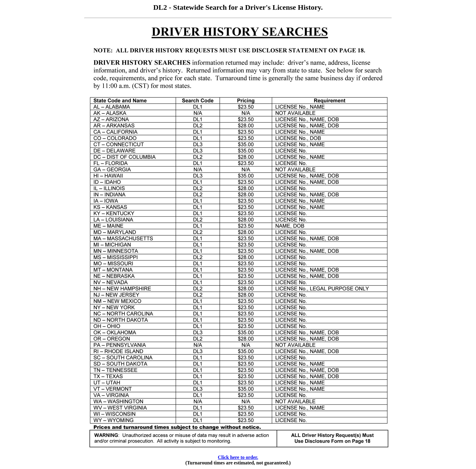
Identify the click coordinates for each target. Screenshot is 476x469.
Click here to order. (238, 457)
